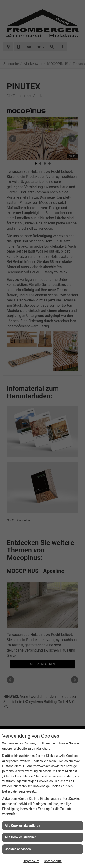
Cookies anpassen (18, 849)
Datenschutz (53, 861)
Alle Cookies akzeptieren (22, 826)
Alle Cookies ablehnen (21, 837)
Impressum (31, 861)
